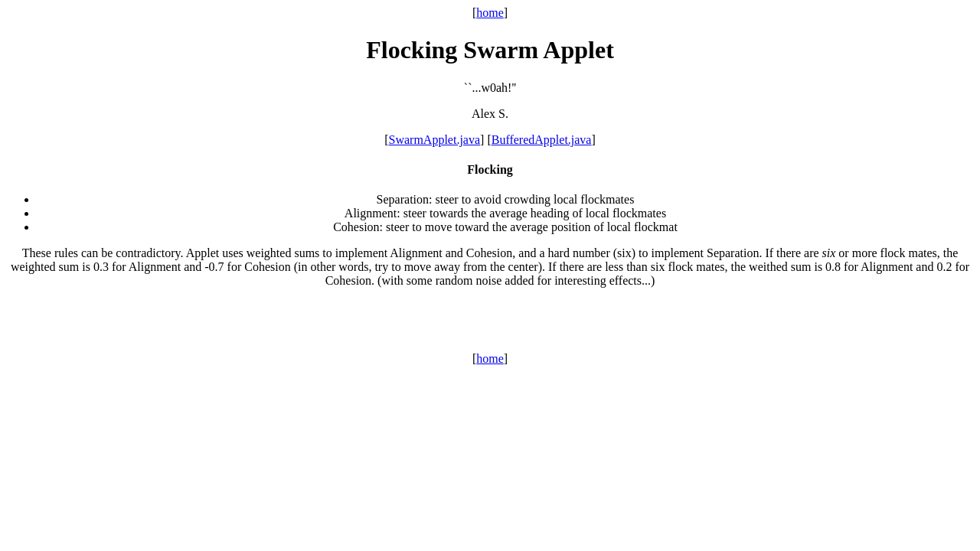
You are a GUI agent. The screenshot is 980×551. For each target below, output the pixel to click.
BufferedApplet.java (542, 140)
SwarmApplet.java (435, 140)
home (490, 13)
